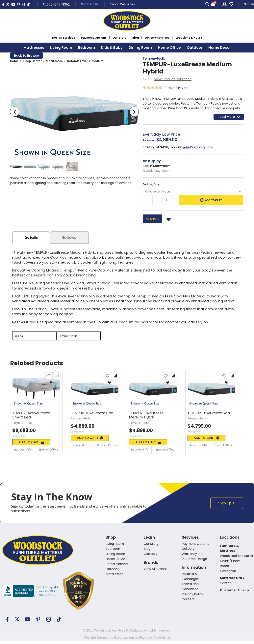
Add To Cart (31, 445)
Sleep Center (32, 62)
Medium (98, 62)
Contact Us (90, 4)
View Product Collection (173, 80)
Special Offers (49, 453)
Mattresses (54, 62)
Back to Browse (26, 56)
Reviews (69, 240)
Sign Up (228, 506)
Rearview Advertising (154, 640)
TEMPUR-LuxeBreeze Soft (209, 416)
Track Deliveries (122, 4)
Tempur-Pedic (154, 59)
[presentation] (15, 112)
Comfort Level (77, 62)
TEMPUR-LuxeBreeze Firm (92, 416)
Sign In (249, 4)
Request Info (23, 453)
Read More (229, 118)
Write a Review (179, 89)
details (31, 240)
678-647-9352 (56, 4)
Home (14, 62)
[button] (49, 379)
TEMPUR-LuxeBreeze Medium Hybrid (146, 418)
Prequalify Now (202, 148)
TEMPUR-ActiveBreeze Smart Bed (31, 418)
